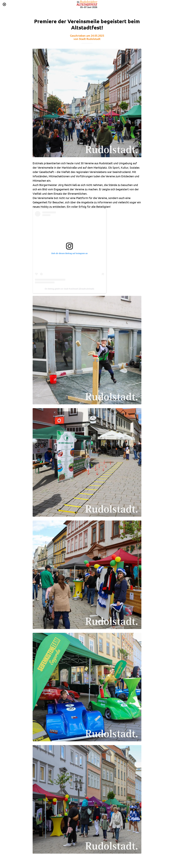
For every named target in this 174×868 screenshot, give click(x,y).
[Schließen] (4, 4)
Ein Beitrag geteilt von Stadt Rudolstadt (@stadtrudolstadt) (70, 289)
